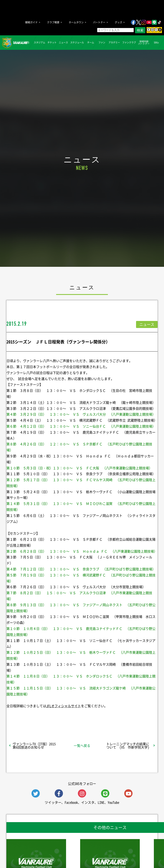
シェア (32, 717)
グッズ (118, 22)
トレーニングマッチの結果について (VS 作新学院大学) (128, 745)
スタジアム (39, 42)
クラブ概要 (53, 22)
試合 (27, 42)
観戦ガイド (31, 22)
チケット (52, 42)
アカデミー (114, 42)
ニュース (63, 42)
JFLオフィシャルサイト (64, 706)
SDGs (156, 42)
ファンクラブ (129, 42)
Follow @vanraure (124, 717)
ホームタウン (76, 22)
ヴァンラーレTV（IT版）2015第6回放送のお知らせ (34, 745)
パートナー (99, 22)
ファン (102, 42)
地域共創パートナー (144, 42)
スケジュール (77, 42)
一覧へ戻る (82, 745)
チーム (91, 42)
